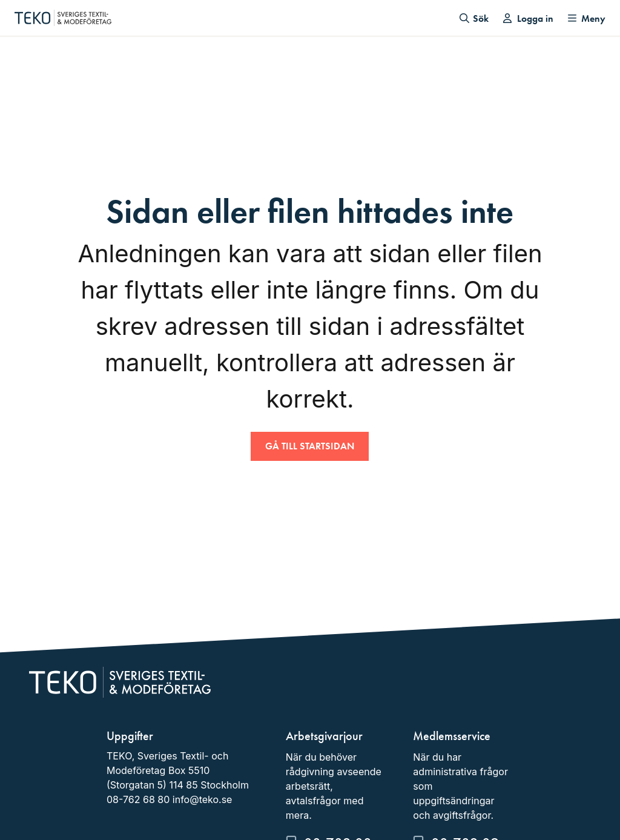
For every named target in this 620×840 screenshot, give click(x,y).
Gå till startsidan (310, 446)
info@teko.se (203, 799)
